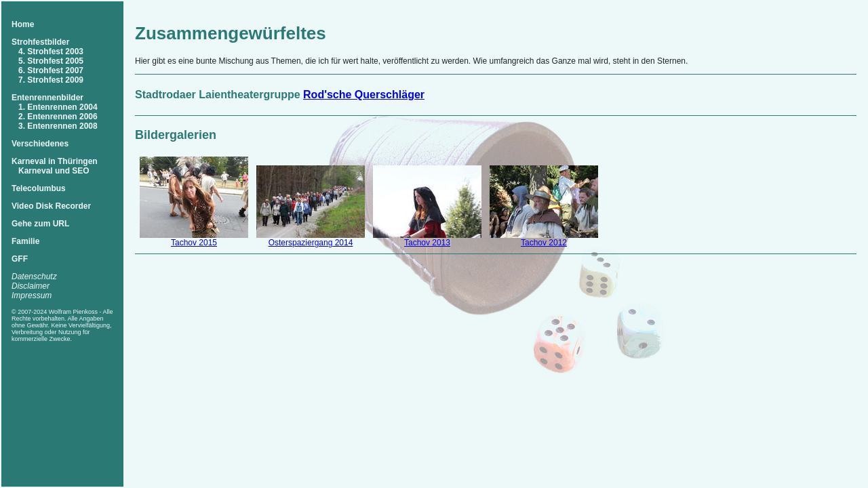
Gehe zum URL (40, 224)
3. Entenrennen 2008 (58, 126)
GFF (20, 259)
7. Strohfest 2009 (51, 80)
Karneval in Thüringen (55, 161)
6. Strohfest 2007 (51, 70)
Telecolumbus (39, 188)
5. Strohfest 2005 (51, 61)
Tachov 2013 (427, 243)
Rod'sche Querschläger (364, 95)
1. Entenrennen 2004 (58, 107)
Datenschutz (34, 277)
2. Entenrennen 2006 (58, 117)
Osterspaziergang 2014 (311, 243)
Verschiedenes (40, 144)
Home (23, 24)
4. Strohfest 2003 (51, 52)
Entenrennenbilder (47, 98)
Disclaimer (31, 286)
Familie (25, 241)
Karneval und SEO (54, 171)
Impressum (32, 296)
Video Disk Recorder (51, 206)
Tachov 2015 (194, 243)
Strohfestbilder (40, 42)
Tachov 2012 (544, 243)
